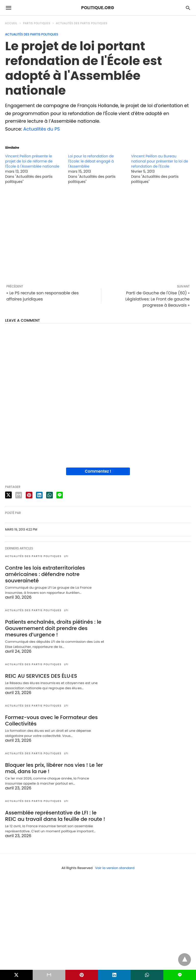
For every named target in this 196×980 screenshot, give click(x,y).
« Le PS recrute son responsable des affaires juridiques (42, 296)
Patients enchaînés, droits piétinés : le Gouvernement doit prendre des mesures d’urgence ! (53, 628)
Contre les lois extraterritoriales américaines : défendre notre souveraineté (45, 574)
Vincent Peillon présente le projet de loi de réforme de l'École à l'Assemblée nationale (32, 161)
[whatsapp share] (50, 495)
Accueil (11, 23)
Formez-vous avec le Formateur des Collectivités (51, 720)
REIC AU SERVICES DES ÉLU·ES (41, 676)
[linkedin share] (39, 495)
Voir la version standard (115, 868)
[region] (98, 234)
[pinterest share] (29, 495)
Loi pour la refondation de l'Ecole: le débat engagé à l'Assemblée (91, 161)
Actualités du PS (42, 129)
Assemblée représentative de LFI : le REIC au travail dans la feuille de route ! (55, 816)
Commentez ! (98, 471)
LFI (66, 556)
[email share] (19, 495)
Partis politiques (37, 23)
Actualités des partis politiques (82, 23)
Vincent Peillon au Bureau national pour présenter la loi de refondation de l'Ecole (160, 161)
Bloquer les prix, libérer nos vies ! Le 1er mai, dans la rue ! (54, 768)
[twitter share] (8, 495)
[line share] (60, 495)
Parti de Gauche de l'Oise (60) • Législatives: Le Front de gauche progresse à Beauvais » (157, 299)
